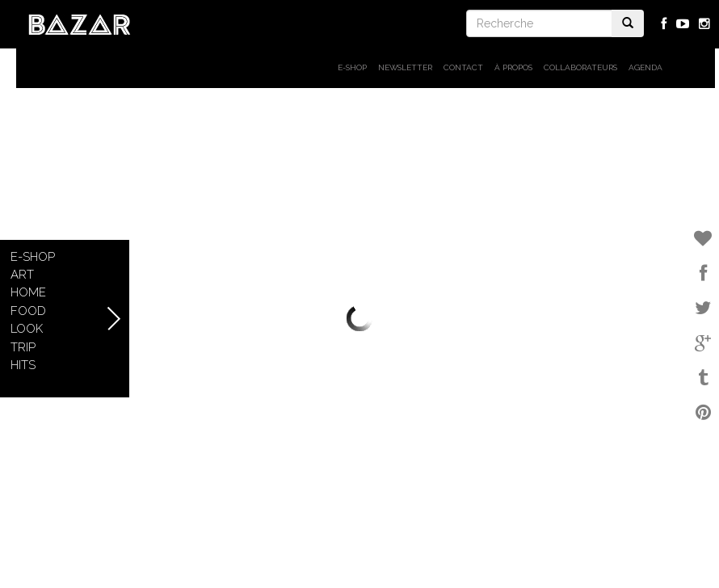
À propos (513, 67)
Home (28, 292)
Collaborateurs (580, 67)
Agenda (645, 67)
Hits (23, 365)
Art (22, 275)
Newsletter (405, 67)
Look (27, 329)
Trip (23, 347)
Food (28, 311)
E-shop (352, 67)
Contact (463, 67)
